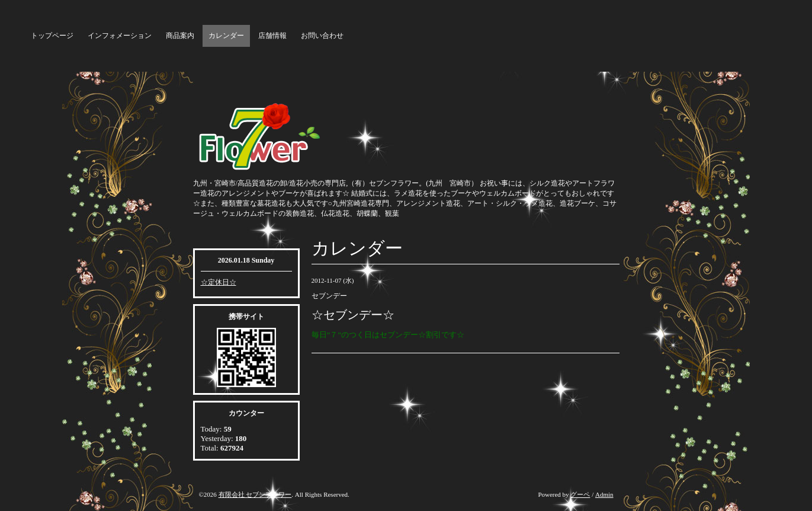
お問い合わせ (322, 36)
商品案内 (180, 36)
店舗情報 (272, 36)
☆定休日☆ (219, 282)
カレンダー (226, 36)
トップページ (52, 36)
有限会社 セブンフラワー (255, 494)
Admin (604, 494)
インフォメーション (120, 36)
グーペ (580, 494)
